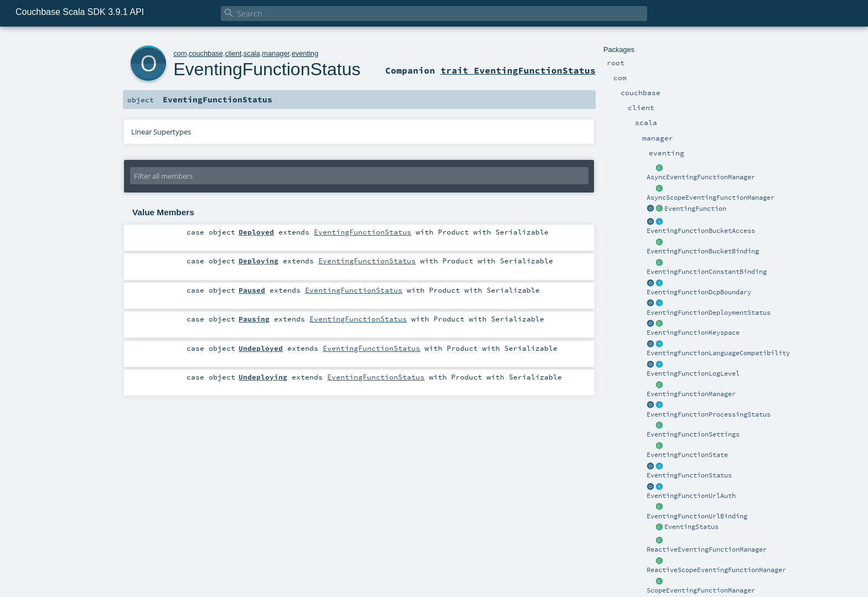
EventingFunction (695, 209)
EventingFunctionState (687, 455)
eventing (305, 53)
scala (252, 53)
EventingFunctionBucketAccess (701, 231)
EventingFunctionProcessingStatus (709, 414)
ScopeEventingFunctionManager (701, 590)
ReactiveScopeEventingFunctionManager (716, 570)
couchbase (206, 53)
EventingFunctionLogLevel (693, 373)
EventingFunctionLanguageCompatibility (718, 353)
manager (276, 53)
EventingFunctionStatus (689, 475)
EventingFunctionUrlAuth (691, 496)
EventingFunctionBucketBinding (703, 251)
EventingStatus (691, 527)
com (180, 53)
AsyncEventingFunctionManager (701, 177)
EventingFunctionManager (691, 394)
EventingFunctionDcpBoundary (699, 292)
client (233, 53)
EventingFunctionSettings (693, 434)
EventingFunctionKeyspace (693, 333)
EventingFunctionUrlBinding (697, 516)
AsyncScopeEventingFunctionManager (711, 198)
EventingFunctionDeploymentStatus (709, 313)
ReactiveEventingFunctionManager (707, 549)
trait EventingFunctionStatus (518, 70)
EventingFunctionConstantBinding (707, 272)
